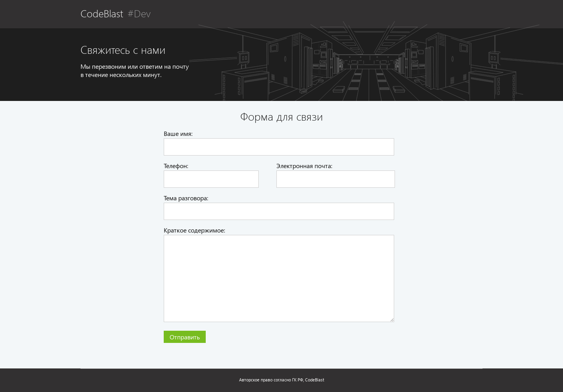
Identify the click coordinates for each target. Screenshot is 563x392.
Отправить (185, 337)
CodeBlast (102, 13)
